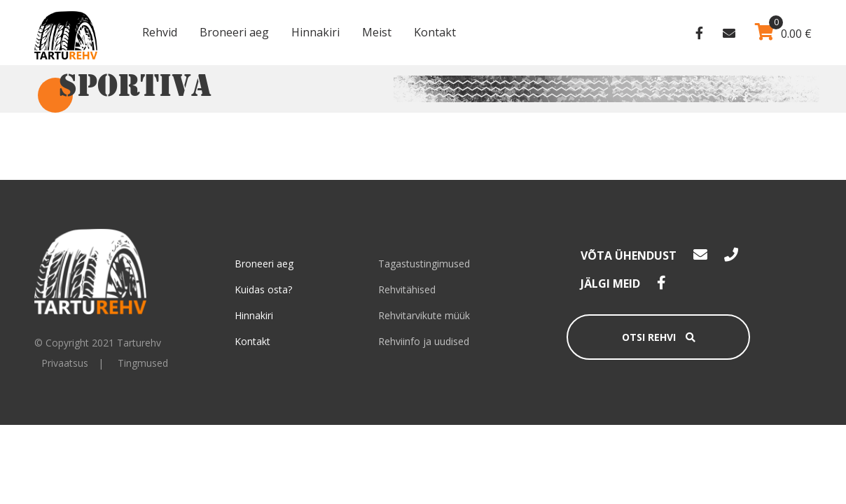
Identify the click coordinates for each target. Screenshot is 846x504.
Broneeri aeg (234, 32)
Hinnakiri (315, 32)
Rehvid (160, 32)
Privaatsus (65, 363)
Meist (377, 32)
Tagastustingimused (424, 264)
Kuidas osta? (263, 289)
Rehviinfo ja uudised (424, 341)
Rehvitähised (407, 289)
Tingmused (143, 363)
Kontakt (435, 32)
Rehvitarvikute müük (424, 315)
